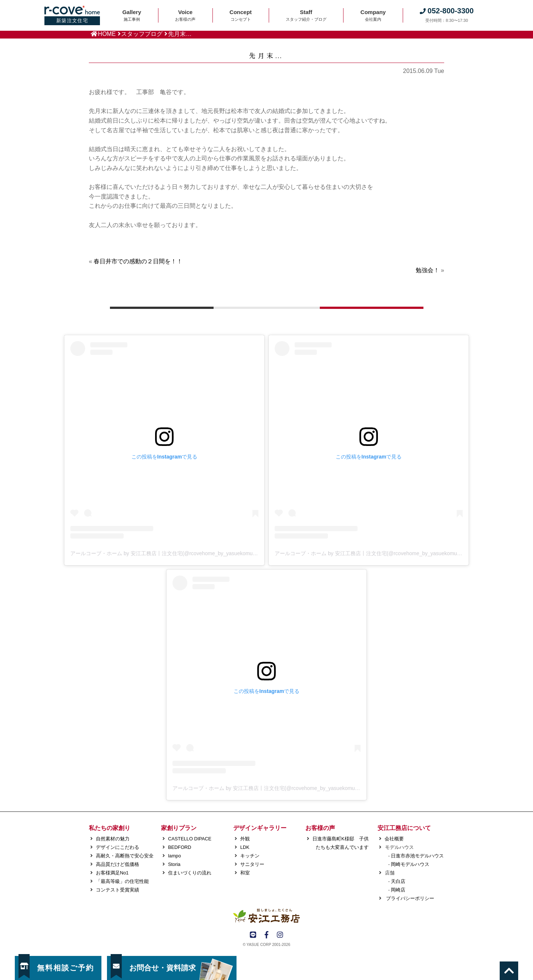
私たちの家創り (110, 828)
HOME (107, 34)
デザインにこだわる (118, 847)
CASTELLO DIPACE (190, 839)
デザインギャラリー (260, 828)
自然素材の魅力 (113, 839)
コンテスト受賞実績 (118, 890)
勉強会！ (428, 270)
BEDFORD (180, 847)
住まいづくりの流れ (190, 873)
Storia (174, 864)
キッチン (250, 856)
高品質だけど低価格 (118, 864)
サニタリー (252, 864)
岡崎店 (398, 890)
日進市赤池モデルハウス (417, 856)
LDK (245, 847)
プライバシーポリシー (409, 898)
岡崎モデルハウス (410, 864)
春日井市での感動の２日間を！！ (138, 261)
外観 (245, 839)
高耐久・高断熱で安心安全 (125, 856)
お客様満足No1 (112, 873)
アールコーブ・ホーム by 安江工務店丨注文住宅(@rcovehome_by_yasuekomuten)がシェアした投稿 (187, 553)
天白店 (398, 881)
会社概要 (394, 839)
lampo (175, 856)
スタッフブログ (142, 34)
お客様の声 (320, 828)
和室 (245, 873)
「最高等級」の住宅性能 (122, 881)
